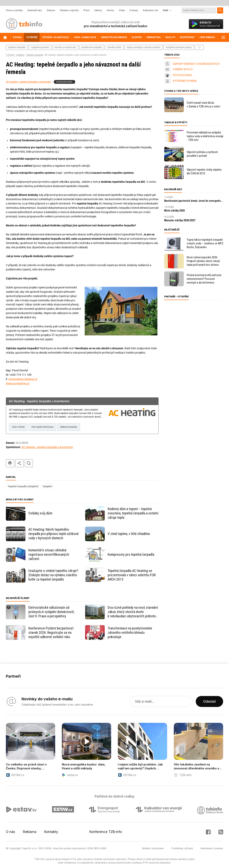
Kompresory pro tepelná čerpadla (131, 554)
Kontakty (51, 832)
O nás (10, 832)
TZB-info (10, 55)
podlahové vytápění (92, 47)
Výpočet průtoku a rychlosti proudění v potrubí (202, 154)
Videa (122, 10)
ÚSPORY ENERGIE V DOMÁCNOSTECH (196, 64)
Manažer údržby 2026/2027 (180, 220)
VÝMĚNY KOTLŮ (183, 69)
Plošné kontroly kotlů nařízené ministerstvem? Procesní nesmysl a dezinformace (204, 279)
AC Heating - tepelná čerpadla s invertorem (28, 82)
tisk (10, 463)
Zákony (98, 10)
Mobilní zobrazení (153, 848)
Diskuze (51, 10)
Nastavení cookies (212, 848)
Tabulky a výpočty (69, 10)
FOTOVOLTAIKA (182, 75)
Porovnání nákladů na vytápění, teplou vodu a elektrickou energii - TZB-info (205, 136)
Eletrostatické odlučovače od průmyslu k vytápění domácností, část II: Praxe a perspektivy (51, 612)
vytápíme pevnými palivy (179, 47)
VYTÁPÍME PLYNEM (185, 81)
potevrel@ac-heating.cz (23, 379)
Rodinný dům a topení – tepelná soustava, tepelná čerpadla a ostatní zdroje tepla (133, 513)
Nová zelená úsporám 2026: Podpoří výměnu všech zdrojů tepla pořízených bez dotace (203, 261)
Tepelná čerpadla (35, 55)
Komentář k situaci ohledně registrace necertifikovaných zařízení (49, 554)
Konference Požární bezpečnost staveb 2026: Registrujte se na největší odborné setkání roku (51, 633)
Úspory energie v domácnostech (143, 47)
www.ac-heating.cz (18, 383)
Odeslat (209, 701)
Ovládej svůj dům (40, 513)
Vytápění (20, 55)
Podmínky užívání (182, 848)
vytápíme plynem (40, 47)
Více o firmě (18, 427)
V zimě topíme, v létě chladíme (129, 534)
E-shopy (134, 10)
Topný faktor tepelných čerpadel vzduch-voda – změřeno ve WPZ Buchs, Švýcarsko (205, 243)
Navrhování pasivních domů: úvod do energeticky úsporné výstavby (194, 201)
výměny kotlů (114, 47)
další (199, 47)
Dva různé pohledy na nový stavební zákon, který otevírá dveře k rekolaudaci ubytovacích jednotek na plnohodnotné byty (133, 612)
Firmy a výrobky (14, 10)
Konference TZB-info (106, 832)
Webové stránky (69, 427)
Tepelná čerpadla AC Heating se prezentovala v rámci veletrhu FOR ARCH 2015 (132, 575)
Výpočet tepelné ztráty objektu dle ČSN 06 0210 (204, 172)
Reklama (30, 832)
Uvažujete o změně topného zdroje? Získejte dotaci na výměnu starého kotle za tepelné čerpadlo (53, 575)
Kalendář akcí (35, 10)
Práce (86, 10)
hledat (29, 463)
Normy (110, 10)
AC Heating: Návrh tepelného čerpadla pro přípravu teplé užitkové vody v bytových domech (54, 534)
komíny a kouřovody (65, 47)
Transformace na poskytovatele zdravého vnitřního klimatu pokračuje (130, 633)
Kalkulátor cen (151, 10)
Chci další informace (42, 427)
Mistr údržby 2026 (174, 211)
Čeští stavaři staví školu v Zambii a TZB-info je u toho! (203, 105)
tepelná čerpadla (17, 47)
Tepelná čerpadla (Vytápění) (23, 486)
